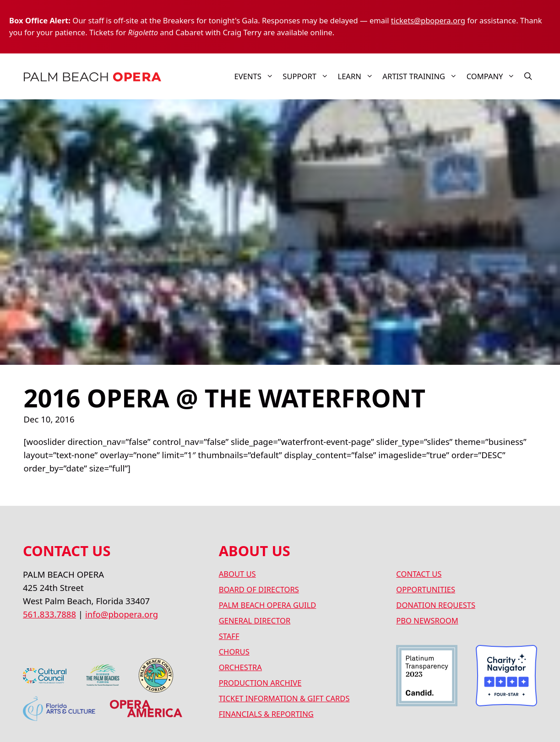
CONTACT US (419, 574)
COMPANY (493, 76)
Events (256, 76)
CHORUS (234, 652)
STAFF (229, 636)
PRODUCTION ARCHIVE (260, 683)
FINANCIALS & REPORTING (266, 714)
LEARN (358, 76)
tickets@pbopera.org (428, 20)
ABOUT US (237, 574)
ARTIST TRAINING (422, 76)
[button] (528, 76)
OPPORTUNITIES (426, 589)
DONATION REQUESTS (436, 605)
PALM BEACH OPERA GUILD (268, 605)
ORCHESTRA (240, 667)
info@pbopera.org (122, 614)
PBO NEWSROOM (427, 620)
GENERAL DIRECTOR (255, 620)
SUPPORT (308, 76)
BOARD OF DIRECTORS (259, 589)
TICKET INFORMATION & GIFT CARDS (284, 698)
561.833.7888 (49, 614)
